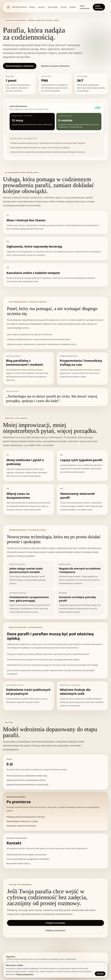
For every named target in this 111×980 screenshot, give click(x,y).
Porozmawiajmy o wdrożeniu (20, 66)
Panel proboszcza (85, 7)
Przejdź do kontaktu (55, 923)
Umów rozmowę (99, 7)
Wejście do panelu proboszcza (55, 66)
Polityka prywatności (55, 930)
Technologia (53, 7)
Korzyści (41, 7)
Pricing (63, 7)
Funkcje (32, 7)
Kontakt (73, 7)
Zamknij (100, 974)
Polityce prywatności (25, 974)
